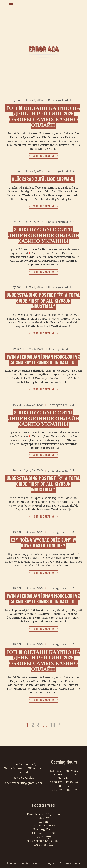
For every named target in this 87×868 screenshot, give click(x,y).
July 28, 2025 (35, 100)
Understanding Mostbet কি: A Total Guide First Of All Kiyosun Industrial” (44, 300)
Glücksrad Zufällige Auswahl (43, 179)
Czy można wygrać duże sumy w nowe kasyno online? (43, 542)
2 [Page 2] (33, 724)
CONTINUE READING (43, 156)
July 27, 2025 (35, 405)
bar (19, 100)
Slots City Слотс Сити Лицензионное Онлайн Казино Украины (43, 235)
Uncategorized (58, 100)
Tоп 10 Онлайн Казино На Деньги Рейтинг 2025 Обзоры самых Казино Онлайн (44, 116)
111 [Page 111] (53, 724)
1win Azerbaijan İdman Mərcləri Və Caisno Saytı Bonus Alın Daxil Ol (43, 359)
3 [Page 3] (38, 724)
